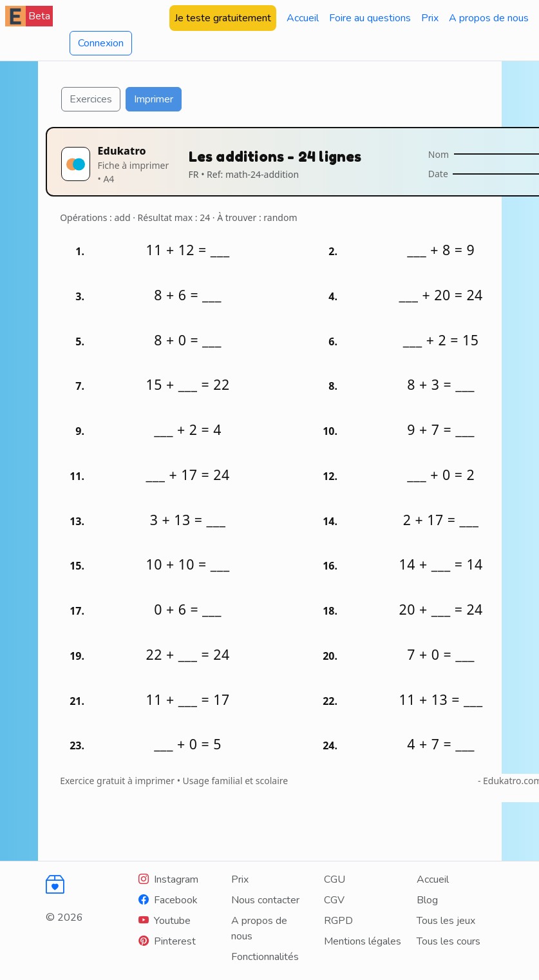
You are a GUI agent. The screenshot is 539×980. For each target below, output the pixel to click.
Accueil (303, 18)
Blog (427, 900)
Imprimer (154, 99)
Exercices (91, 99)
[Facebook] (168, 900)
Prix (430, 18)
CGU (335, 879)
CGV (334, 900)
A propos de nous (489, 18)
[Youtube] (165, 921)
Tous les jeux (446, 921)
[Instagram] (168, 879)
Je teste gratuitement (223, 18)
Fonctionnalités (265, 957)
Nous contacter (265, 900)
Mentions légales (363, 941)
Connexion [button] (101, 43)
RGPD (338, 921)
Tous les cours (449, 941)
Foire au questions (370, 18)
